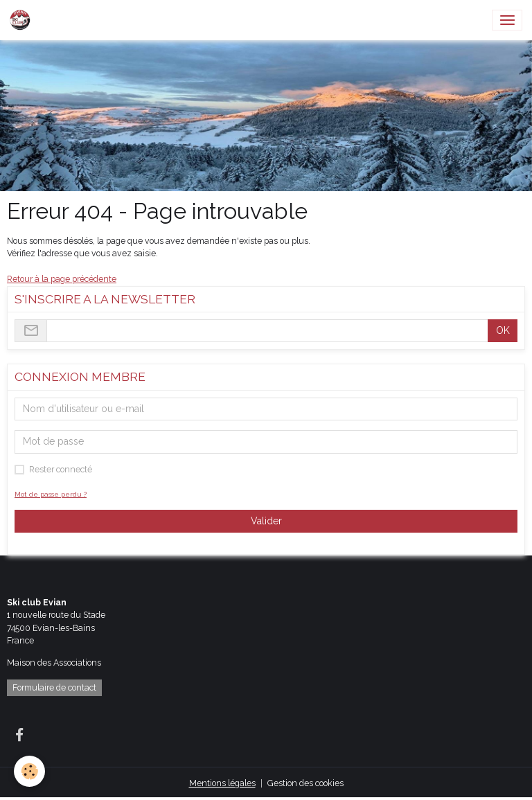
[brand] (23, 20)
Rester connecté (61, 469)
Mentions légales (222, 783)
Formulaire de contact (54, 687)
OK (503, 330)
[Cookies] (29, 771)
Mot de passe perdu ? (51, 494)
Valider (266, 521)
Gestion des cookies (305, 783)
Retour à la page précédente (62, 279)
